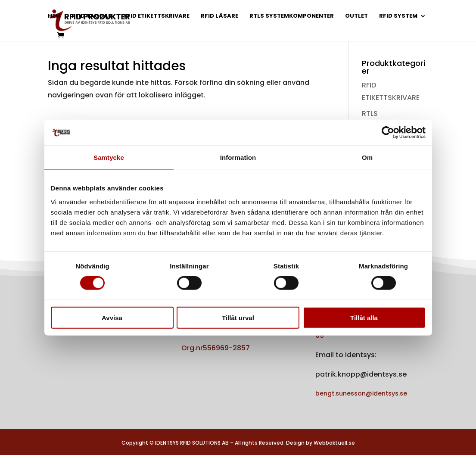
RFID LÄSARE (219, 16)
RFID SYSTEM (398, 16)
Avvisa (112, 317)
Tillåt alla (364, 317)
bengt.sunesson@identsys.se (361, 393)
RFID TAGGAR (92, 16)
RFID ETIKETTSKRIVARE (156, 16)
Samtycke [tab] (109, 157)
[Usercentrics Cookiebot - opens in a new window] (388, 133)
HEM (54, 16)
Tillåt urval (238, 317)
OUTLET (356, 16)
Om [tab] (367, 157)
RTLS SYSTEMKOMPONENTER (292, 16)
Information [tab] (238, 157)
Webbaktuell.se (334, 443)
